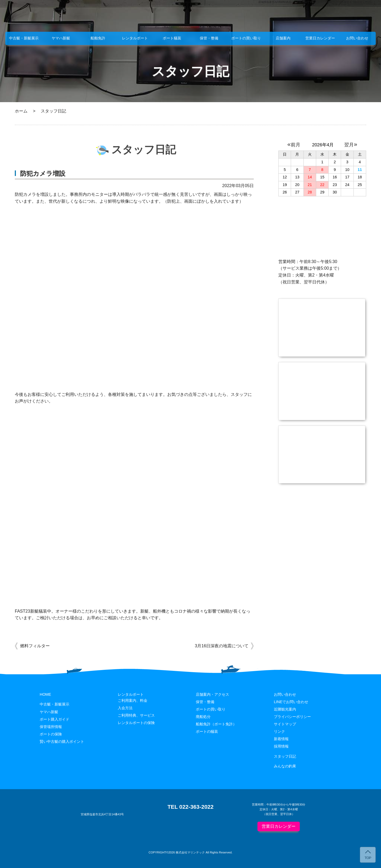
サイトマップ (285, 724)
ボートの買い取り (246, 38)
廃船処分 (203, 717)
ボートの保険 (51, 734)
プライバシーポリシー (292, 717)
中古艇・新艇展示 (24, 38)
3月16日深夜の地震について (222, 646)
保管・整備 (209, 38)
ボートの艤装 (207, 731)
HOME (45, 694)
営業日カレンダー (320, 38)
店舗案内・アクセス (212, 694)
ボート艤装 (172, 38)
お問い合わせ (357, 38)
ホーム (21, 111)
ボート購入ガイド (55, 719)
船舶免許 (98, 38)
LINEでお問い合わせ (291, 702)
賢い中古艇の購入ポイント (62, 742)
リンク (279, 731)
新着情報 (281, 739)
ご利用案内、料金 (133, 700)
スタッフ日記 (285, 756)
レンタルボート (135, 38)
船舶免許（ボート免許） (216, 724)
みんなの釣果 (285, 766)
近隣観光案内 (285, 709)
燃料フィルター (35, 646)
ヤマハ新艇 (61, 38)
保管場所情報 (51, 727)
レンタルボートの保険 (136, 723)
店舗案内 (283, 38)
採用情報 (281, 746)
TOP (368, 858)
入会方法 (125, 708)
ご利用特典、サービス (136, 715)
